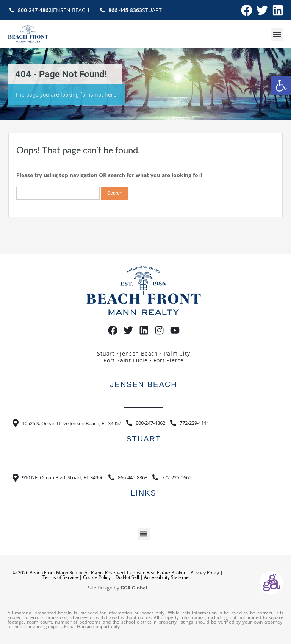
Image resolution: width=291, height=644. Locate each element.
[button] (281, 86)
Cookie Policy (97, 577)
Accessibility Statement (168, 577)
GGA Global (134, 588)
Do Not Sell (127, 577)
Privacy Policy (205, 573)
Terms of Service (60, 577)
